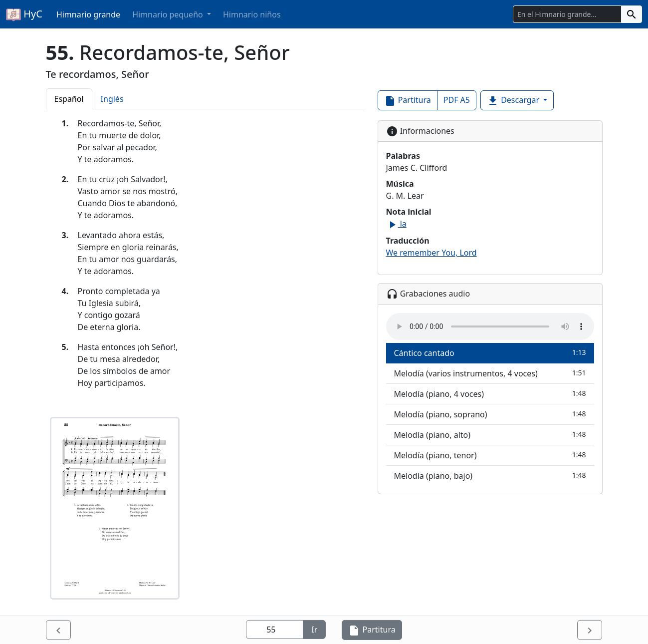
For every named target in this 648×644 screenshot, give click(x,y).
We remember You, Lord (432, 253)
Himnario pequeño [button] (169, 14)
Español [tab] (69, 99)
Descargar (514, 101)
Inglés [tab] (112, 99)
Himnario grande (88, 14)
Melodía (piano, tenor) (490, 455)
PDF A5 (457, 100)
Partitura (408, 101)
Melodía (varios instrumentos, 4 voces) (490, 373)
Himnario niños (252, 14)
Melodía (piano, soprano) (490, 414)
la (396, 224)
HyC (24, 14)
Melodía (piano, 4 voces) (490, 394)
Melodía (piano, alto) (490, 435)
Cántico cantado (490, 353)
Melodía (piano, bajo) (490, 476)
